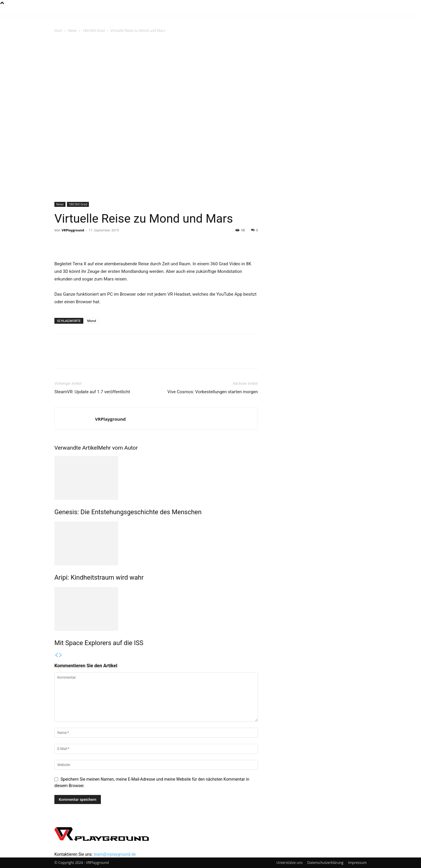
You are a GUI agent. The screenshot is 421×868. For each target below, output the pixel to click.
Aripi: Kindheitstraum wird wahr (99, 577)
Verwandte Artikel (76, 448)
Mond (92, 321)
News (72, 31)
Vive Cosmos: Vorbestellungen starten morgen (213, 392)
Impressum (357, 863)
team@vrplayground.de (115, 854)
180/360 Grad (94, 31)
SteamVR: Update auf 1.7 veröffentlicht (92, 392)
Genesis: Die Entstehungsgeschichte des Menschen (128, 512)
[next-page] (61, 655)
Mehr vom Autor (118, 448)
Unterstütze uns (289, 863)
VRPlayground (73, 230)
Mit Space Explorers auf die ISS (99, 643)
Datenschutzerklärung (325, 863)
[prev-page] (56, 655)
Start (58, 31)
